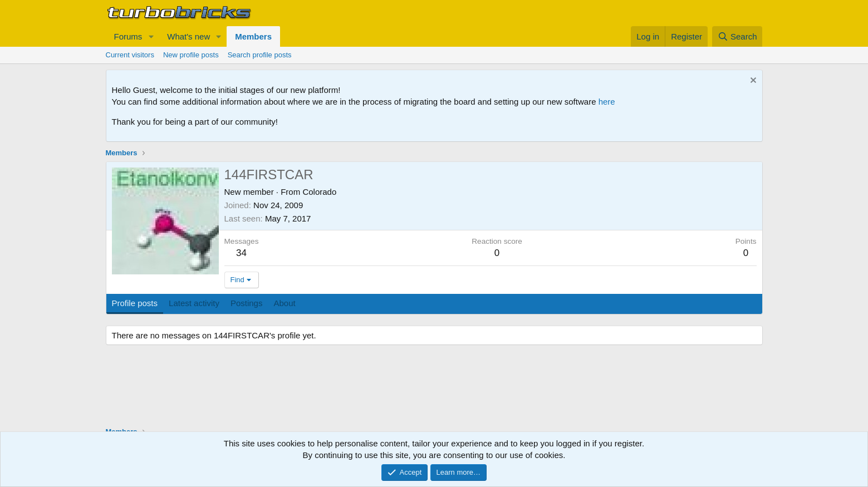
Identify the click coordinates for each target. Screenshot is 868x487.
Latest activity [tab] (194, 303)
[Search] (737, 36)
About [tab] (284, 303)
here (607, 102)
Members (253, 36)
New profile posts (191, 55)
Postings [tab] (247, 303)
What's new (188, 36)
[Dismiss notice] (752, 82)
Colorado (319, 192)
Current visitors (130, 55)
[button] (151, 36)
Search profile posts (260, 55)
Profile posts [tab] (135, 303)
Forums (128, 36)
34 (241, 253)
